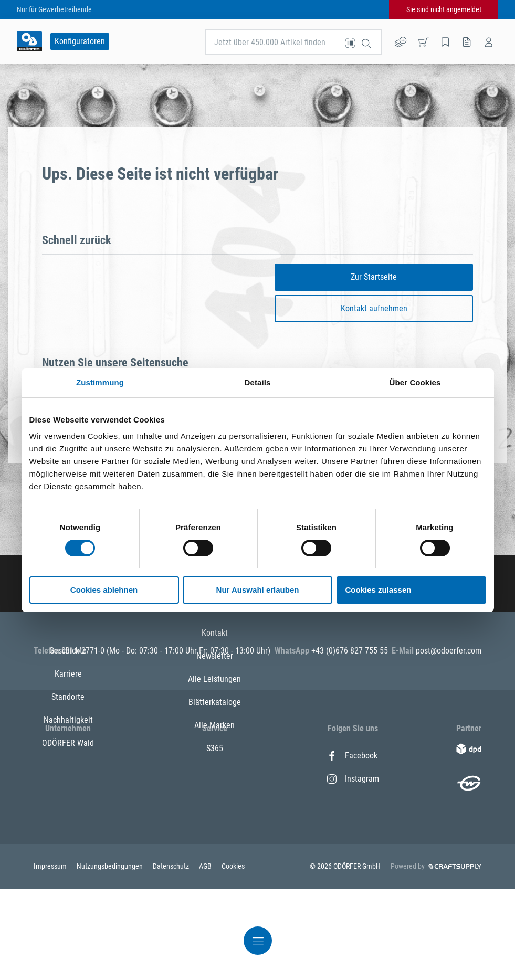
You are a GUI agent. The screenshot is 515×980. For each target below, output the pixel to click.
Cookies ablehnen (104, 590)
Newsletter (215, 779)
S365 (215, 871)
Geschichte (68, 756)
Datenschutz (172, 957)
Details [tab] (258, 382)
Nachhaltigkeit (68, 825)
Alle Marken (214, 848)
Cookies (233, 957)
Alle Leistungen (214, 802)
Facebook (352, 756)
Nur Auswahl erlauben (258, 590)
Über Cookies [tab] (415, 382)
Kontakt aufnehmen (374, 308)
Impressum (51, 957)
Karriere (68, 779)
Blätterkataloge (215, 825)
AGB (206, 957)
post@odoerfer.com (449, 651)
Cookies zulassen (379, 590)
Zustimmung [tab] (100, 382)
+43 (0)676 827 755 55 (350, 651)
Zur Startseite (374, 277)
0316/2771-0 (84, 651)
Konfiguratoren (80, 41)
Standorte (68, 802)
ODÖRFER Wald (68, 848)
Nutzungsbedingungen (111, 957)
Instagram (353, 779)
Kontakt (215, 756)
